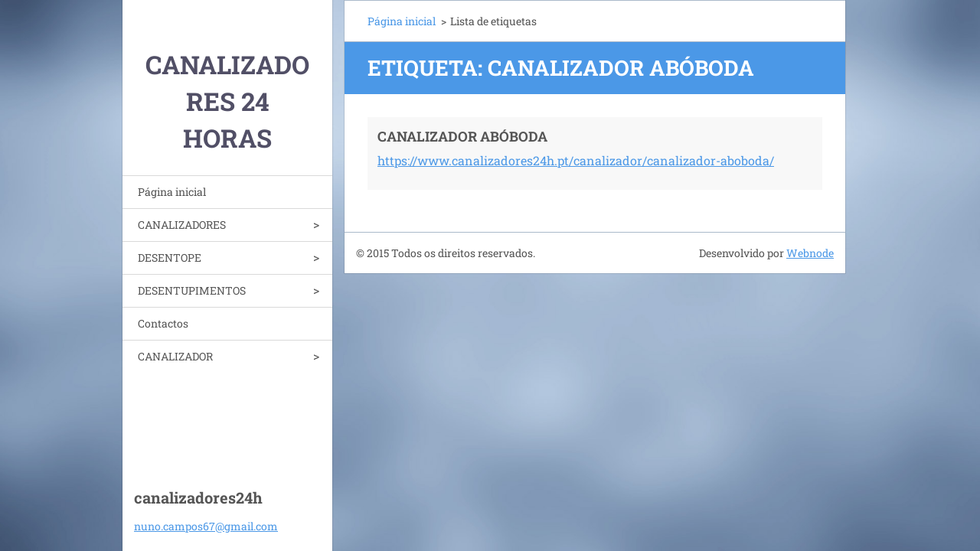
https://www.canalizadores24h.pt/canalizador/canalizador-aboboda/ (576, 160)
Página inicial (172, 192)
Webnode (810, 253)
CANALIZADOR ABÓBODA (462, 136)
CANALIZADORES (182, 225)
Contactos (163, 323)
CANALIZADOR (175, 356)
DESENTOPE (170, 258)
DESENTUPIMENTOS (192, 290)
